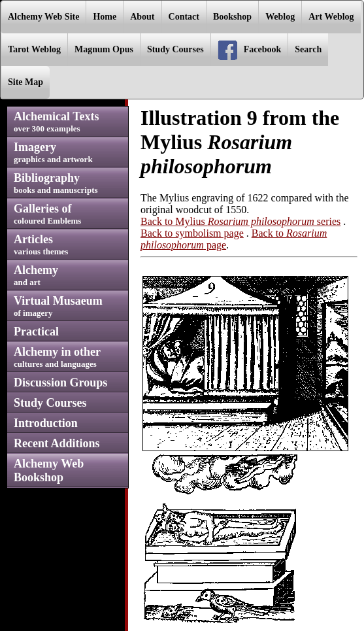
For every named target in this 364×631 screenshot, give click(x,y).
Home (105, 17)
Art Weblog (331, 17)
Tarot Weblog (34, 49)
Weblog (280, 17)
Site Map (25, 82)
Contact (184, 17)
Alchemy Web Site (43, 17)
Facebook (250, 50)
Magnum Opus (104, 49)
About (142, 17)
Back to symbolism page (192, 233)
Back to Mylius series (240, 221)
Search (308, 49)
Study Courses (175, 49)
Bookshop (232, 17)
